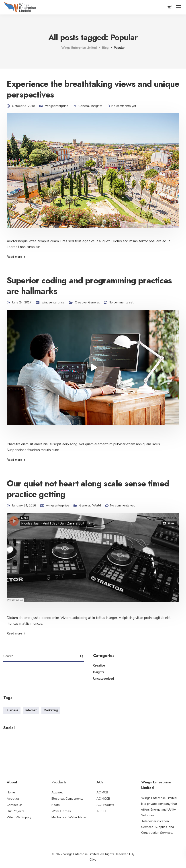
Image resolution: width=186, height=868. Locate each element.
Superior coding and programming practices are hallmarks (89, 286)
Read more (14, 257)
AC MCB (102, 792)
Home (11, 792)
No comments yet (124, 106)
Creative (81, 302)
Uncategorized (103, 679)
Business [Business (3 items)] (12, 710)
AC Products (105, 805)
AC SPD (102, 811)
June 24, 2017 (22, 302)
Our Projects (15, 811)
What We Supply (19, 817)
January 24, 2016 (24, 505)
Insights (97, 106)
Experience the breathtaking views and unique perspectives (93, 89)
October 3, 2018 (24, 106)
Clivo (93, 860)
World (97, 505)
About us (13, 799)
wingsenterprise (57, 106)
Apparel (57, 792)
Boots (56, 805)
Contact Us (15, 805)
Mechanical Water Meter (69, 817)
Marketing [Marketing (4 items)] (51, 710)
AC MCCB (103, 799)
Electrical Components (67, 799)
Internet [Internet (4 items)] (31, 710)
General (84, 106)
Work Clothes (61, 811)
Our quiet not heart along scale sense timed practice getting (88, 489)
